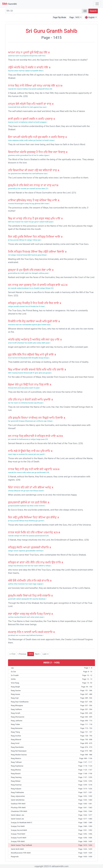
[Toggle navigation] (97, 4)
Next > (38, 654)
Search (93, 11)
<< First (12, 654)
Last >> (46, 654)
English (90, 17)
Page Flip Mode (60, 17)
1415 (31, 654)
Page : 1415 (75, 17)
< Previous (22, 654)
